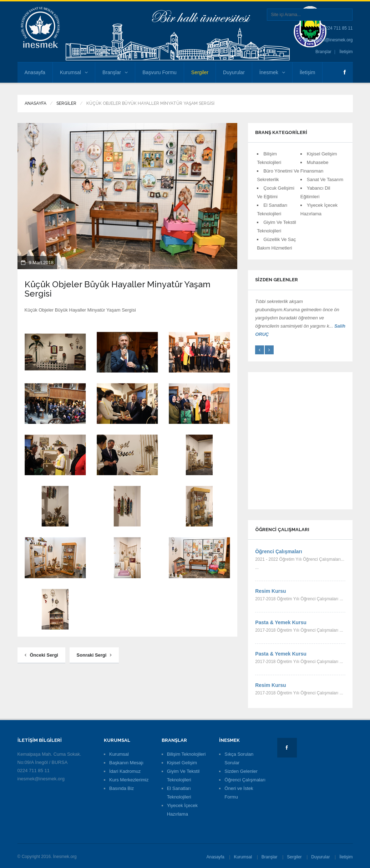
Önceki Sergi (41, 655)
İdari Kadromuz (125, 771)
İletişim (346, 52)
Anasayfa (35, 72)
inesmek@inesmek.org (331, 40)
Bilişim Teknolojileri (186, 754)
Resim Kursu (270, 591)
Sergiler (200, 72)
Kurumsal (74, 72)
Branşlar (323, 52)
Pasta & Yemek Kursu (281, 622)
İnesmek (272, 72)
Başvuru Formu (159, 72)
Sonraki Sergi (94, 655)
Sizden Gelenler (241, 771)
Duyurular (234, 72)
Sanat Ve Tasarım (325, 179)
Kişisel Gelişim (322, 154)
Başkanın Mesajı (126, 763)
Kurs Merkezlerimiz (129, 780)
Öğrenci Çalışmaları (279, 551)
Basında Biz (121, 788)
